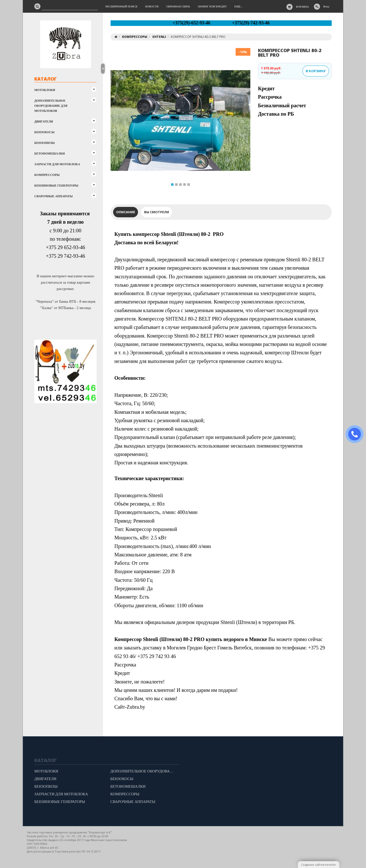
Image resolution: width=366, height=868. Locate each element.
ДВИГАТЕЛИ (44, 121)
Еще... (239, 6)
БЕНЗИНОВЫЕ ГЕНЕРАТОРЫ (56, 186)
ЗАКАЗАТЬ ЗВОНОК (357, 434)
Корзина (303, 7)
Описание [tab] (126, 212)
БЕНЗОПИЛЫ (44, 143)
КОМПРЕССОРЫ (47, 175)
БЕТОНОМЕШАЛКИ (50, 154)
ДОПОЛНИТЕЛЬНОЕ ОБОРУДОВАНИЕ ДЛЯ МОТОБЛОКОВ (51, 106)
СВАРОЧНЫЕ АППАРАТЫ (54, 196)
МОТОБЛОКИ (45, 90)
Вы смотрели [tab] (157, 212)
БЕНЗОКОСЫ (44, 132)
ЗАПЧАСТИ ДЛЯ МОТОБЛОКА (57, 164)
